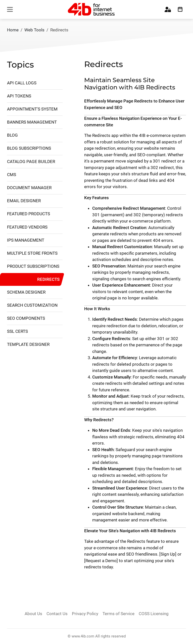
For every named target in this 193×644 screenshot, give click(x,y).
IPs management (26, 240)
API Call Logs (22, 83)
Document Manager (29, 188)
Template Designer (28, 344)
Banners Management (32, 122)
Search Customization (32, 305)
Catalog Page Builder (31, 162)
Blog (12, 135)
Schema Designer (26, 292)
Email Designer (24, 201)
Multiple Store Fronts (32, 253)
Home (13, 30)
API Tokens (19, 96)
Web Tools (34, 30)
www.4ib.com (83, 636)
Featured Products (29, 214)
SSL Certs (17, 331)
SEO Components (26, 318)
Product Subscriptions (33, 266)
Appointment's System (32, 109)
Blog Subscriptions (29, 148)
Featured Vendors (27, 227)
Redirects (48, 279)
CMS (12, 175)
